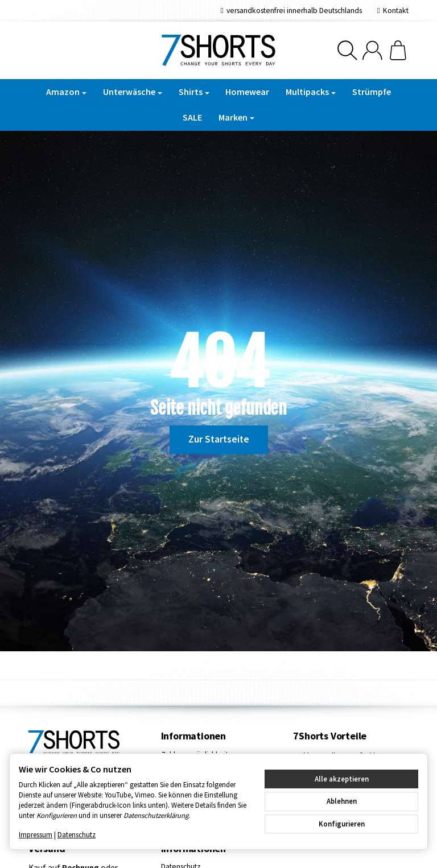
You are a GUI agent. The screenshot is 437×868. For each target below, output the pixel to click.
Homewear (247, 92)
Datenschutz (77, 834)
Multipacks (311, 92)
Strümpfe (372, 92)
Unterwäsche (133, 92)
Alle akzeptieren (342, 779)
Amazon (66, 92)
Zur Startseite (219, 439)
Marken (236, 117)
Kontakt (396, 11)
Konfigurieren (342, 824)
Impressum (36, 834)
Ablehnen (342, 801)
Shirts (194, 92)
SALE (192, 117)
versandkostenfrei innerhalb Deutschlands (294, 11)
